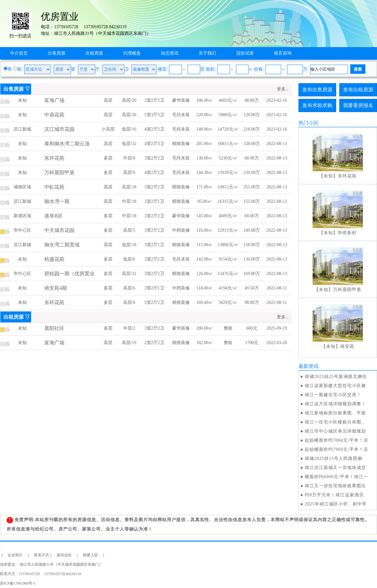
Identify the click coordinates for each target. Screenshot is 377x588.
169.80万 (252, 274)
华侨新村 (347, 233)
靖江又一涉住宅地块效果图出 (335, 486)
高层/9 (129, 173)
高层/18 (129, 187)
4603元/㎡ (228, 100)
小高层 (108, 129)
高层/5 (129, 230)
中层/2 (129, 328)
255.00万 (252, 187)
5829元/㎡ (228, 302)
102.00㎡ (205, 343)
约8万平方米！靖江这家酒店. (335, 495)
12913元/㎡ (228, 230)
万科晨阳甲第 (59, 173)
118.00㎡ (205, 288)
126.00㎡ (205, 274)
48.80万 (252, 100)
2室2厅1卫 (154, 201)
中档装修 (181, 230)
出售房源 (57, 53)
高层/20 (129, 100)
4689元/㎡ (228, 216)
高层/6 (129, 288)
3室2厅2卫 (154, 158)
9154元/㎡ (228, 259)
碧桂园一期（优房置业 (69, 274)
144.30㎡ (205, 173)
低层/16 (129, 129)
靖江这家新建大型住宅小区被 (335, 386)
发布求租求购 (317, 105)
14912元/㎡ (228, 187)
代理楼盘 (132, 53)
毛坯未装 (181, 115)
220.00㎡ (205, 115)
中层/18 (129, 201)
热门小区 (309, 123)
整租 (228, 328)
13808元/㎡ (228, 245)
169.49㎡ (205, 302)
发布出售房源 (317, 90)
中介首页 (19, 53)
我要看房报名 (358, 105)
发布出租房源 (358, 90)
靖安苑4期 (56, 288)
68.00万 (252, 158)
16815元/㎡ (228, 144)
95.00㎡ (205, 201)
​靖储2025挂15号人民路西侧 (333, 459)
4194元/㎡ (228, 288)
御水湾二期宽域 (62, 245)
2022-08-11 (277, 288)
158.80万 (252, 245)
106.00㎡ (205, 100)
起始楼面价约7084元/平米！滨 (336, 440)
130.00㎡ (205, 158)
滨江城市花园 (59, 129)
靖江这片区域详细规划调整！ (335, 404)
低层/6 (129, 259)
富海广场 (54, 100)
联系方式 (41, 555)
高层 (108, 100)
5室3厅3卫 (154, 115)
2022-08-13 (277, 144)
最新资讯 (309, 366)
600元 (252, 328)
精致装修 (181, 144)
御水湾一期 (57, 201)
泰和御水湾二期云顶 (67, 144)
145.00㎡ (205, 216)
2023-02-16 (277, 100)
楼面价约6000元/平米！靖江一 (336, 477)
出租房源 (94, 53)
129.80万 (252, 115)
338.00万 (252, 144)
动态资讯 (170, 53)
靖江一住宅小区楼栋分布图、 (335, 422)
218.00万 (252, 129)
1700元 (252, 343)
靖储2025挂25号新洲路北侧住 (336, 377)
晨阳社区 (54, 328)
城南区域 (22, 187)
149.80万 (252, 230)
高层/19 (129, 343)
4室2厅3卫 (154, 144)
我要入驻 (90, 555)
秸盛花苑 (54, 259)
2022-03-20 (277, 343)
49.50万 (252, 288)
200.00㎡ (205, 328)
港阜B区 (54, 216)
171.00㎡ (205, 187)
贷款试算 (245, 53)
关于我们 (207, 53)
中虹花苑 (54, 187)
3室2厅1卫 (154, 245)
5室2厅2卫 (154, 302)
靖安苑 (347, 346)
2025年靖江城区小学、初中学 (336, 504)
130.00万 (252, 259)
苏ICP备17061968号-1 (20, 583)
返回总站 (64, 555)
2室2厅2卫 (154, 100)
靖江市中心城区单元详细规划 (335, 431)
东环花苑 (54, 158)
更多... (283, 89)
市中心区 (22, 230)
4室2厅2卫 (154, 129)
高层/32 (129, 274)
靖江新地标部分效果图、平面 (335, 413)
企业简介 (15, 555)
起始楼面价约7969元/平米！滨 (336, 449)
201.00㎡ (205, 144)
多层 (108, 158)
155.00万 (252, 201)
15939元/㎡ (228, 173)
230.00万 (252, 173)
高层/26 (129, 115)
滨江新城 (22, 129)
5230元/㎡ (228, 158)
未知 (22, 100)
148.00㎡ (205, 129)
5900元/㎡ (228, 115)
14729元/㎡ (228, 129)
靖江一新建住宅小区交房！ (333, 395)
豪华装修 (181, 100)
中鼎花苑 (54, 115)
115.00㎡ (205, 245)
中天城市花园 (59, 230)
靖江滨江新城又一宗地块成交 (335, 468)
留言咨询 (283, 53)
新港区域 (22, 216)
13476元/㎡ (228, 274)
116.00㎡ (205, 230)
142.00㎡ (205, 259)
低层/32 (129, 144)
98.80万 (252, 302)
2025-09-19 (277, 328)
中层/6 (129, 158)
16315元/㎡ (228, 201)
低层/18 (129, 245)
